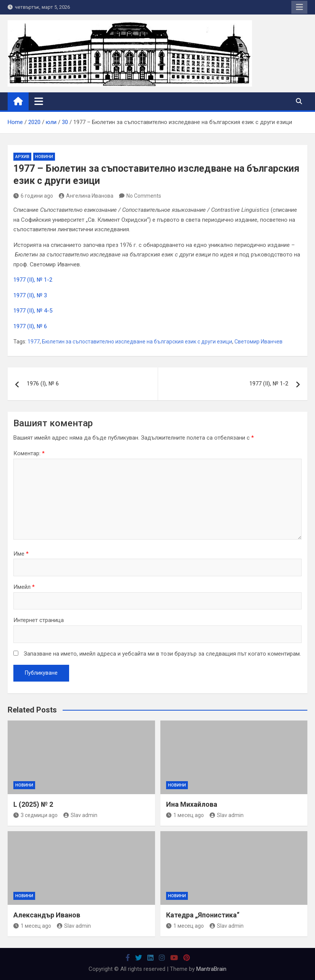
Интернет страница (39, 620)
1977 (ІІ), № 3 (30, 295)
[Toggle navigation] (39, 101)
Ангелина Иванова (86, 196)
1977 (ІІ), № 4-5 (33, 311)
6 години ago (33, 196)
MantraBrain (211, 969)
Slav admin (80, 815)
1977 (34, 342)
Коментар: (29, 453)
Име (21, 554)
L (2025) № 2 (33, 804)
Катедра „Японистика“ (203, 915)
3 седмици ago (36, 815)
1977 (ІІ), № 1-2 (33, 280)
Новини (44, 157)
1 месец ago (185, 815)
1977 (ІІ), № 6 (30, 326)
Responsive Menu (299, 7)
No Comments (144, 196)
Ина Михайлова (192, 804)
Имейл (24, 587)
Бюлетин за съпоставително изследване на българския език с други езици (137, 342)
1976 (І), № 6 (43, 384)
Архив (22, 157)
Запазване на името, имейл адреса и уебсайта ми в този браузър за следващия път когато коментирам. (162, 654)
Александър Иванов (47, 915)
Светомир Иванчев (258, 342)
